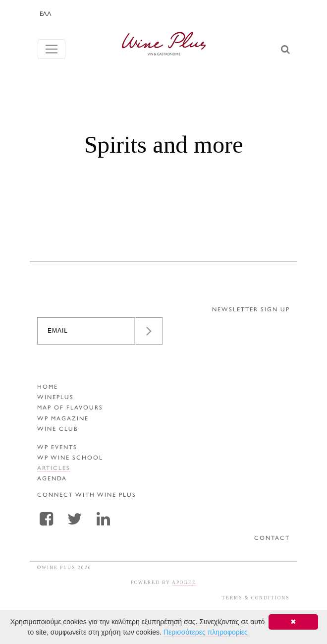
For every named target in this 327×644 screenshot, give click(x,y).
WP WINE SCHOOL (70, 458)
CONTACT (272, 539)
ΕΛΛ (46, 14)
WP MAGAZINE (63, 419)
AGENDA (52, 479)
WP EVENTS (57, 448)
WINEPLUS (55, 398)
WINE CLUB (58, 430)
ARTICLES (54, 469)
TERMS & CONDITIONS (256, 598)
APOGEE (184, 582)
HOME (48, 387)
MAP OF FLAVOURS (70, 408)
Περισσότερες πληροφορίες (206, 632)
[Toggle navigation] (52, 49)
